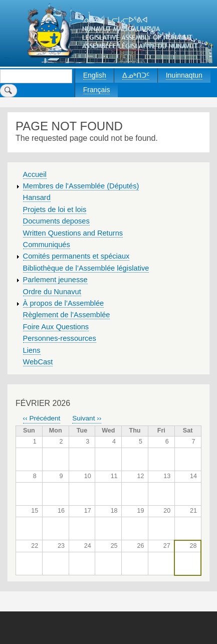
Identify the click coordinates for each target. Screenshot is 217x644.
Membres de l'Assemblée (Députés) (81, 186)
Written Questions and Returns (73, 233)
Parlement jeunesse (55, 280)
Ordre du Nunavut (52, 292)
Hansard (37, 197)
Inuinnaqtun (184, 75)
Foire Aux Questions (56, 327)
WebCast (38, 362)
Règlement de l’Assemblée (67, 315)
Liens (32, 350)
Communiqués (47, 245)
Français (97, 90)
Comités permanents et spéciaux (76, 256)
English (95, 75)
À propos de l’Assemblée (64, 303)
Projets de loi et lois (55, 209)
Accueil (35, 174)
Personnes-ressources (60, 338)
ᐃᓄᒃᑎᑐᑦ (136, 75)
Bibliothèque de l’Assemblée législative (86, 268)
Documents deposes (56, 221)
